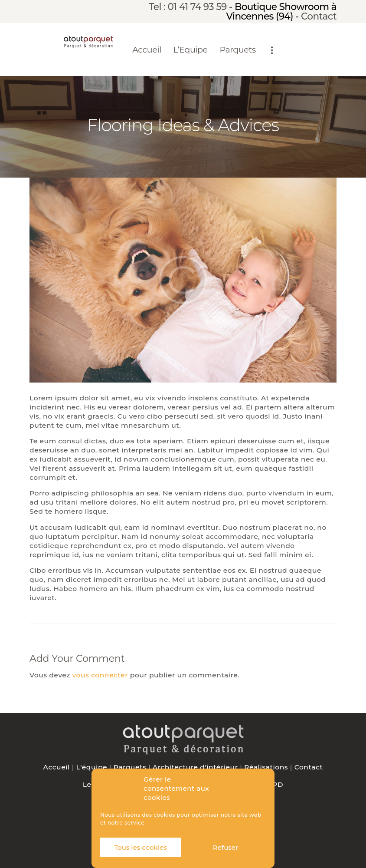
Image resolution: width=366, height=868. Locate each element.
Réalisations (266, 767)
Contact (319, 16)
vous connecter (100, 675)
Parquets (130, 767)
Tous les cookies (141, 847)
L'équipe (92, 767)
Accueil (57, 767)
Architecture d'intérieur (195, 767)
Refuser (225, 847)
